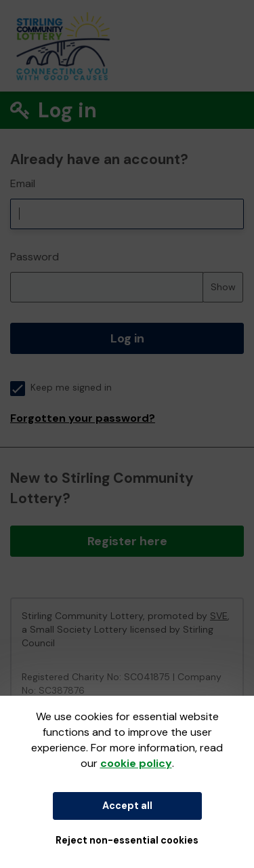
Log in (127, 338)
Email (23, 183)
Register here (127, 541)
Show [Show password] (223, 287)
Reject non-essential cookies (127, 840)
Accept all (127, 806)
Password (35, 257)
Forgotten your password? (83, 418)
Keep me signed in (61, 388)
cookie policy (136, 763)
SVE (219, 616)
